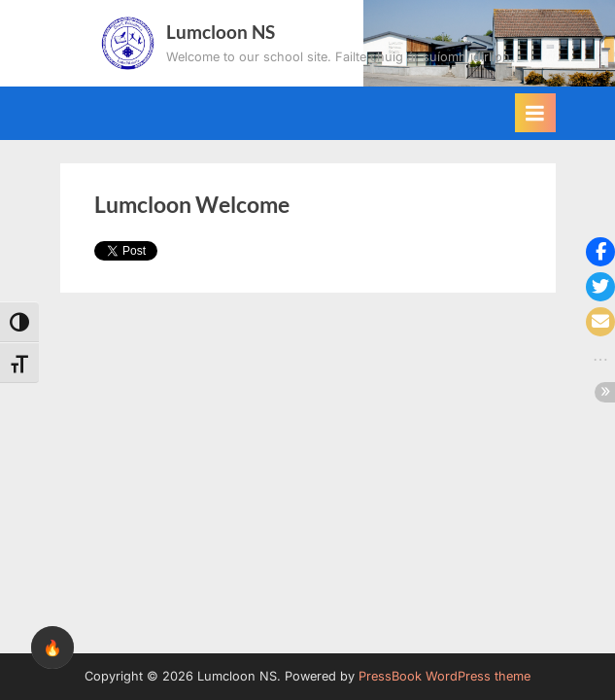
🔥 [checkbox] (52, 647)
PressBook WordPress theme (444, 676)
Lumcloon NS (221, 32)
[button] (600, 252)
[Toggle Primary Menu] (535, 113)
